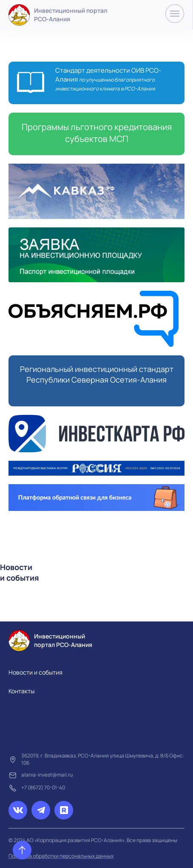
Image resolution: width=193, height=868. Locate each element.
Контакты (21, 691)
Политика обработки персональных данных (61, 856)
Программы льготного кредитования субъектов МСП (97, 133)
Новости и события (35, 672)
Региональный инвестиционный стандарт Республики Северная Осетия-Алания (97, 374)
